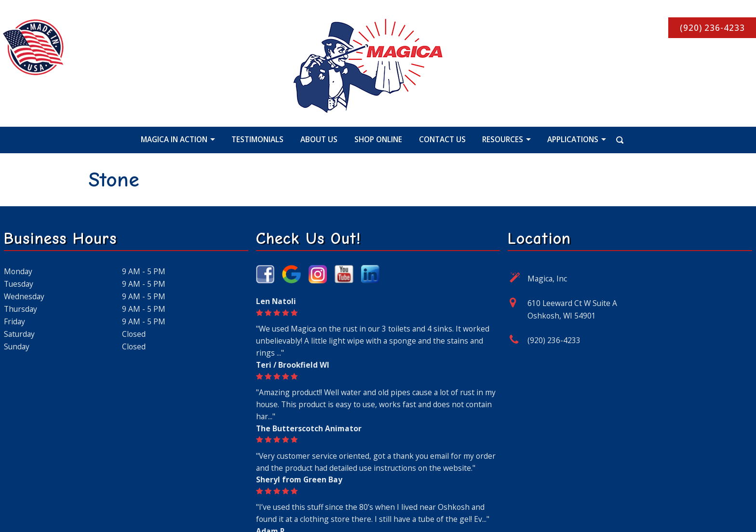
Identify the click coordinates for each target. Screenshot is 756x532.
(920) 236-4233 (554, 340)
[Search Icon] (610, 139)
